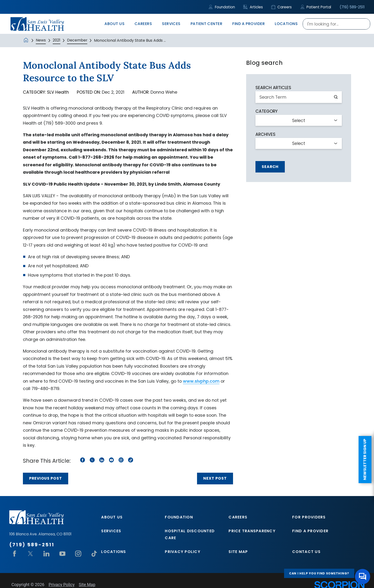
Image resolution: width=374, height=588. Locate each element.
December (77, 40)
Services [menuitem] (171, 24)
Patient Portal (316, 7)
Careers (282, 7)
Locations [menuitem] (286, 24)
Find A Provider (310, 531)
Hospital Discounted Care (190, 534)
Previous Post (46, 478)
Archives (265, 134)
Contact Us (306, 552)
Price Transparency (252, 531)
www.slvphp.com (201, 381)
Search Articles (273, 88)
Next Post (215, 478)
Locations (114, 552)
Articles (253, 7)
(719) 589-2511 (352, 7)
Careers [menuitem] (143, 24)
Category (267, 111)
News (41, 40)
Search (270, 167)
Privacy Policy (183, 552)
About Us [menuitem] (114, 24)
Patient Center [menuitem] (207, 24)
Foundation (222, 7)
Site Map (238, 552)
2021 (57, 40)
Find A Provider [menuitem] (249, 24)
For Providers (309, 517)
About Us (112, 517)
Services (111, 531)
